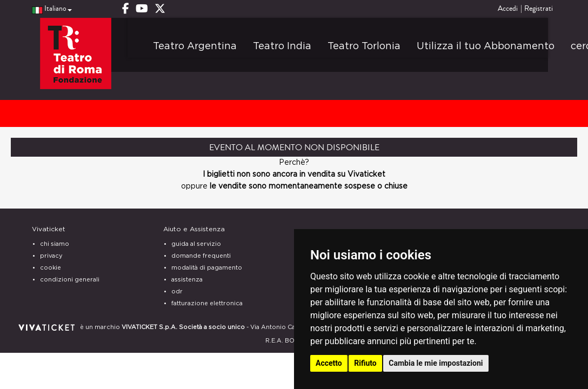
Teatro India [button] (282, 46)
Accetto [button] (329, 363)
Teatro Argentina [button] (195, 46)
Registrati (539, 9)
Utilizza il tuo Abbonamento (486, 46)
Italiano (52, 9)
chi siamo (55, 244)
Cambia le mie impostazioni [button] (436, 363)
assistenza (187, 280)
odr (177, 291)
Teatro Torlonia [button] (364, 46)
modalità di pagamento (207, 268)
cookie (51, 268)
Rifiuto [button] (365, 363)
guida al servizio (196, 244)
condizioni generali (70, 280)
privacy (51, 256)
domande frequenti (201, 256)
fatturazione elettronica (207, 303)
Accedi (508, 9)
